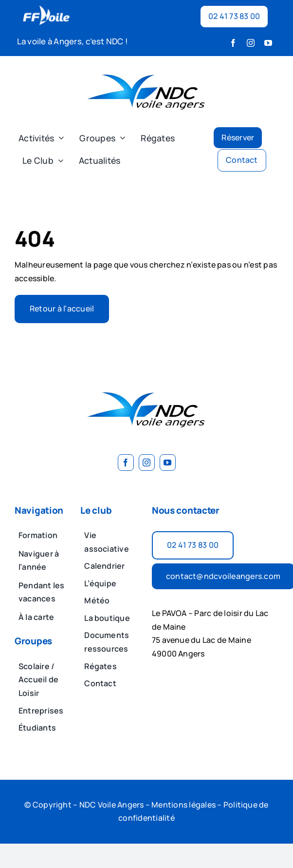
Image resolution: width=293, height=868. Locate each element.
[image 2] (146, 68)
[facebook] (233, 43)
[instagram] (251, 43)
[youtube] (268, 43)
